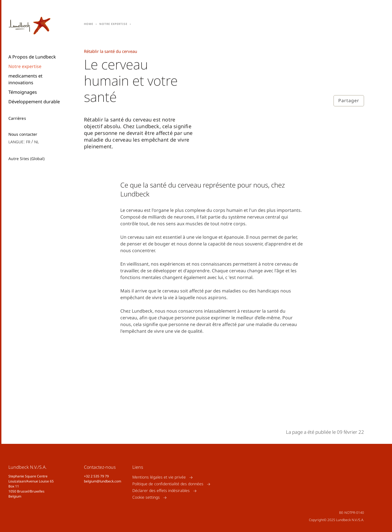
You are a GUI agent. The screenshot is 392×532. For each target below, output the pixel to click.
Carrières (17, 118)
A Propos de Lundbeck (32, 57)
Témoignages (23, 92)
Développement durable (34, 102)
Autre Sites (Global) (26, 159)
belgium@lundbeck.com (103, 481)
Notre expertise (25, 66)
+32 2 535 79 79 (96, 476)
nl (37, 141)
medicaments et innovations (25, 79)
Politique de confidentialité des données (168, 484)
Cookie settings (146, 497)
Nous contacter (23, 134)
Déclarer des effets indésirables (161, 491)
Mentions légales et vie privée (159, 477)
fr (28, 141)
